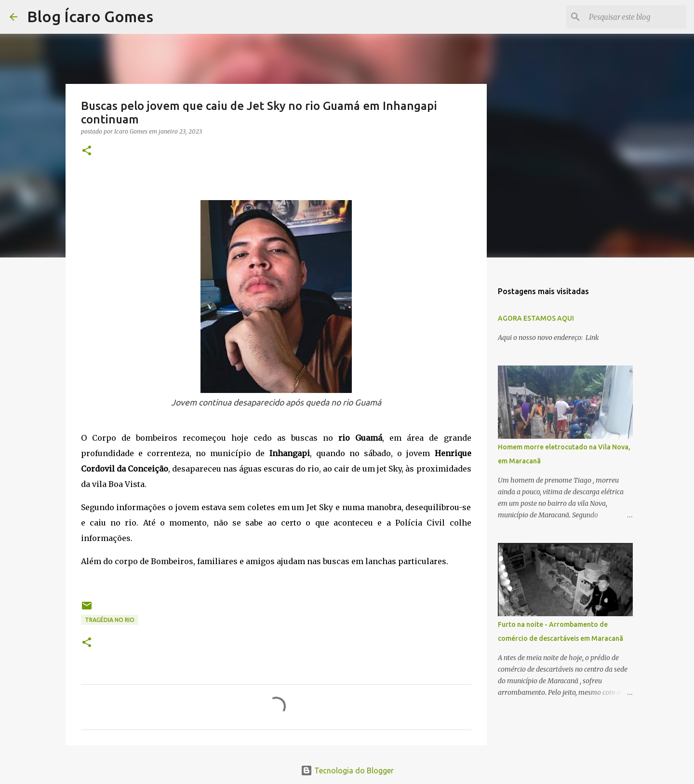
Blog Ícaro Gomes (90, 16)
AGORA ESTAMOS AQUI (536, 318)
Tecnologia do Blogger (347, 770)
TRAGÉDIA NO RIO (110, 620)
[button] (87, 151)
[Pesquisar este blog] (636, 17)
